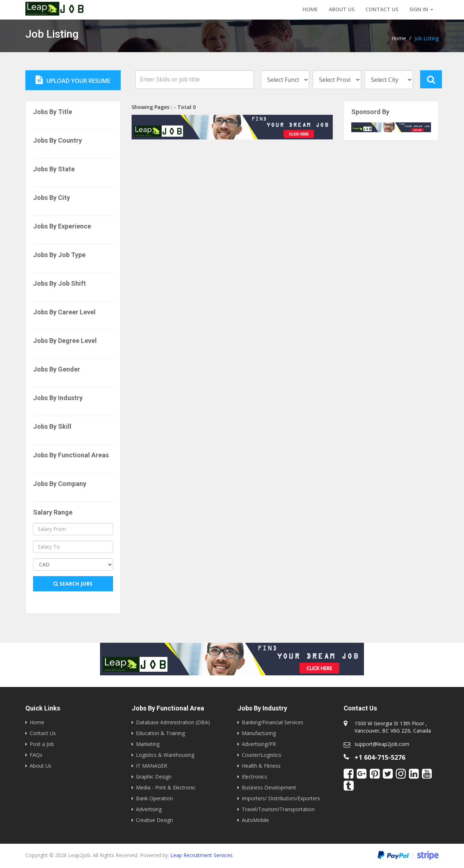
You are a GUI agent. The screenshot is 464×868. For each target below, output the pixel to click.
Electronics (254, 777)
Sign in (421, 9)
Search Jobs (73, 584)
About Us (342, 9)
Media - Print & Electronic (166, 787)
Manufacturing (259, 733)
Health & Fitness (261, 766)
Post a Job (42, 744)
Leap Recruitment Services (202, 855)
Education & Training (160, 733)
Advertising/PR (259, 744)
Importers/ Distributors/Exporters (281, 798)
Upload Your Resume (73, 80)
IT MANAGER (152, 766)
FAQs (36, 755)
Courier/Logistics (262, 755)
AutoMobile (255, 820)
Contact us (382, 9)
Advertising (149, 809)
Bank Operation (154, 798)
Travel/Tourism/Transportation (278, 809)
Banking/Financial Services (273, 722)
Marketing (148, 744)
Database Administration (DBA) (173, 722)
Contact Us (43, 733)
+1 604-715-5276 (380, 757)
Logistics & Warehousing (165, 755)
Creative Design (154, 820)
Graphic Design (154, 777)
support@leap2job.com (382, 744)
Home (310, 9)
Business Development (269, 787)
